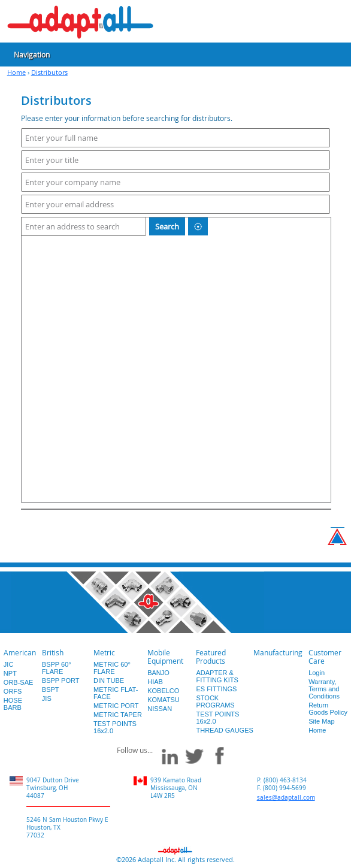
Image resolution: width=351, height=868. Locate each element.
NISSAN (160, 709)
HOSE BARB (13, 704)
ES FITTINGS (216, 689)
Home (16, 72)
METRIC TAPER (118, 715)
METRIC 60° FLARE (112, 668)
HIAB (155, 682)
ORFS (13, 691)
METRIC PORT (116, 706)
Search (167, 226)
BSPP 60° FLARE (57, 668)
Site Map (321, 721)
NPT (10, 673)
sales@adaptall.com (286, 798)
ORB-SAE (19, 682)
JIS (47, 698)
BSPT (51, 689)
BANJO (158, 673)
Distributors (49, 72)
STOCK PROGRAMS (215, 701)
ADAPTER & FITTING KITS (217, 676)
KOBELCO (163, 691)
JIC (9, 664)
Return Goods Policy (328, 709)
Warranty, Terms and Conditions (324, 689)
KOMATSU (164, 700)
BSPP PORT (61, 681)
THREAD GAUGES (224, 730)
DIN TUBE (109, 681)
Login (317, 673)
